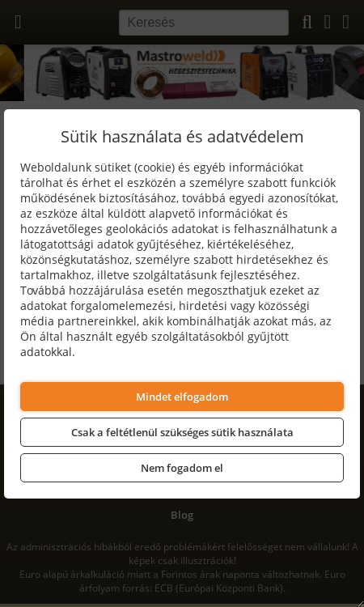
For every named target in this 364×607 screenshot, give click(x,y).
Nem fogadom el (182, 468)
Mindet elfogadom (182, 397)
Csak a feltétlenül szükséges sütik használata (182, 432)
